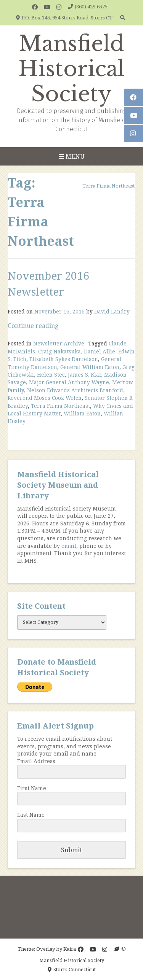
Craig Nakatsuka (59, 351)
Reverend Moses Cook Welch (45, 398)
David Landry (112, 311)
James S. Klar (84, 375)
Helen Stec (51, 375)
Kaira (70, 949)
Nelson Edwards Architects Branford (75, 390)
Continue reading (33, 326)
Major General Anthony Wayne (69, 382)
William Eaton (82, 413)
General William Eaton (90, 367)
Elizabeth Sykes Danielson (64, 359)
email (69, 546)
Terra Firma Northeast (60, 406)
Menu (72, 156)
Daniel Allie (100, 351)
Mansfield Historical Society (71, 69)
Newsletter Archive (59, 343)
